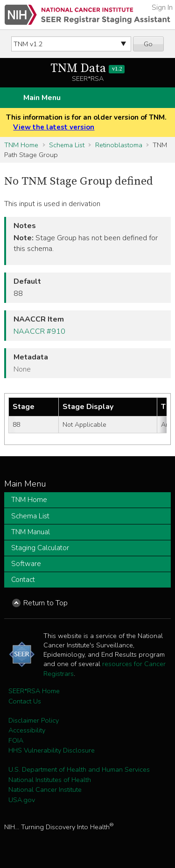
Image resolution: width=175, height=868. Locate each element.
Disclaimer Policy (34, 720)
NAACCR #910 (39, 331)
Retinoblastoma (119, 145)
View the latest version (54, 127)
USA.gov (22, 800)
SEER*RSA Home (34, 691)
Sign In (162, 7)
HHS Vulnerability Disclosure (52, 750)
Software (26, 564)
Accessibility (27, 730)
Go (148, 44)
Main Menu (42, 98)
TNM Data (87, 68)
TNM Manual (31, 532)
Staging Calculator (40, 548)
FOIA (16, 740)
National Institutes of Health (50, 780)
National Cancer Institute (45, 789)
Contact (23, 580)
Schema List (67, 145)
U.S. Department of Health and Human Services (79, 769)
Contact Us (25, 701)
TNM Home (21, 145)
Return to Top (45, 603)
